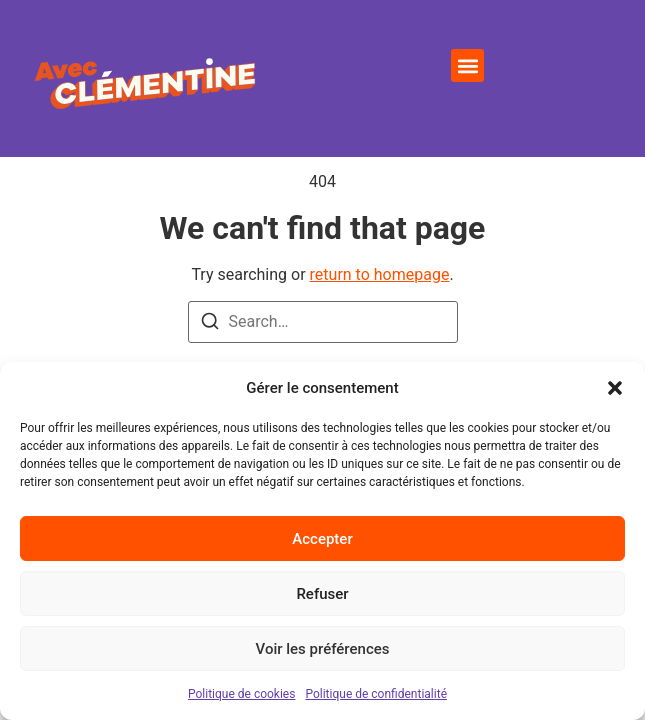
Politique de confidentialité (376, 694)
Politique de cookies (241, 694)
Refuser (322, 594)
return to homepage (380, 353)
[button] (615, 388)
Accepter (322, 539)
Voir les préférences (323, 649)
